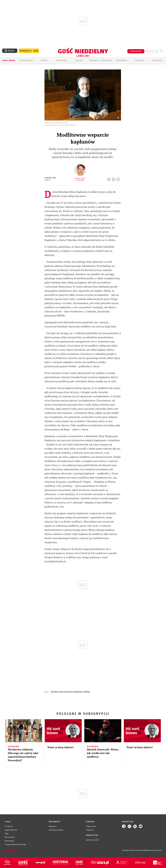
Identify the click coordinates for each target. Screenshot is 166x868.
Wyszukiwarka (162, 51)
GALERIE (79, 60)
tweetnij (114, 179)
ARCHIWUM (62, 60)
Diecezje (139, 60)
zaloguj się (152, 51)
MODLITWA (86, 692)
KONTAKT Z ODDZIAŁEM (101, 60)
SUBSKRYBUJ (136, 51)
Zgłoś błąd (11, 850)
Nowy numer (9, 60)
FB (109, 179)
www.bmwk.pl (82, 553)
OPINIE (44, 60)
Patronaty (122, 60)
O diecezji (157, 60)
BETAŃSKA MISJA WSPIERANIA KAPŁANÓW (66, 692)
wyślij (119, 179)
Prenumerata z (29, 51)
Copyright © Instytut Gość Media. (133, 850)
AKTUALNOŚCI (26, 60)
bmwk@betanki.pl (55, 561)
